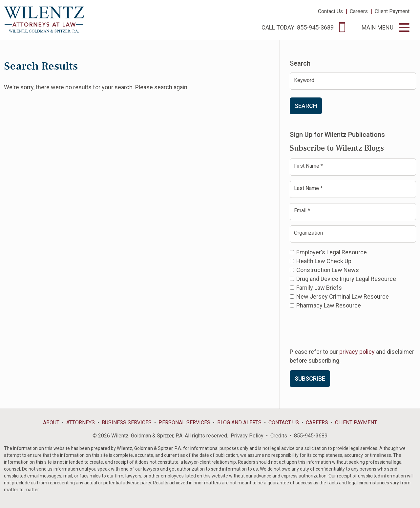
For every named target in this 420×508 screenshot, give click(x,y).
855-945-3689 (311, 436)
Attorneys (81, 423)
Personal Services (184, 423)
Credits (279, 436)
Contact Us (330, 11)
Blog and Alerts (239, 423)
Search (306, 106)
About (51, 423)
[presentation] (340, 328)
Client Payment (392, 11)
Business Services (127, 423)
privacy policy (357, 352)
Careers (359, 11)
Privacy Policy (247, 436)
